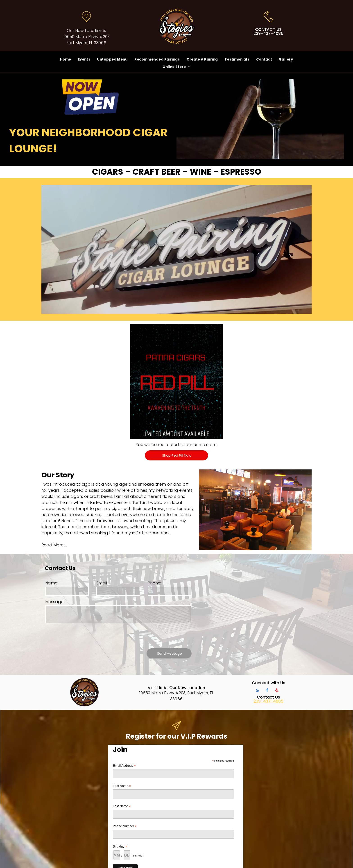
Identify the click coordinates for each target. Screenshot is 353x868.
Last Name (122, 806)
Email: (102, 583)
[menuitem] (66, 59)
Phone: (154, 583)
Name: (52, 583)
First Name (122, 786)
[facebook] (267, 691)
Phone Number (125, 826)
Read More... (53, 545)
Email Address (124, 766)
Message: (55, 602)
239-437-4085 (268, 701)
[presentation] (79, 635)
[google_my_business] (258, 691)
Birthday (120, 847)
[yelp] (277, 691)
